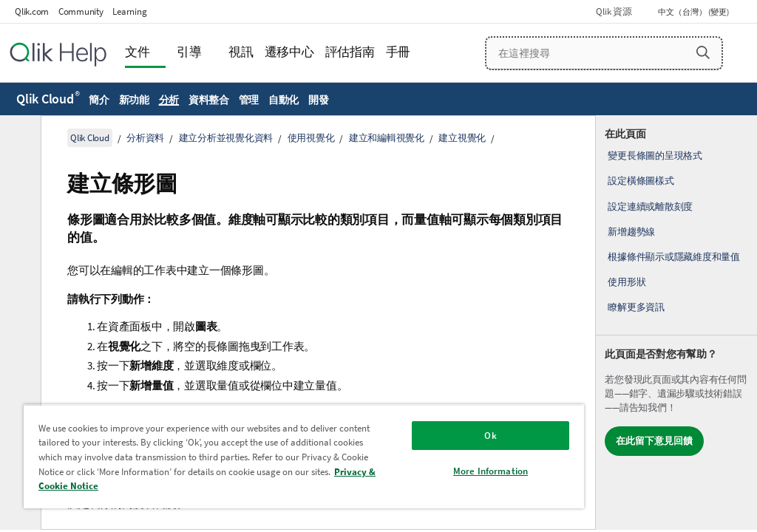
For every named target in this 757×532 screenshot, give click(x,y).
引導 (189, 52)
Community (81, 11)
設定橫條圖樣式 (641, 181)
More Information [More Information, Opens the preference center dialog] (490, 471)
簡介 (99, 100)
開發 (319, 100)
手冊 (398, 52)
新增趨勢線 (631, 232)
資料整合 (209, 100)
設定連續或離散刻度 (650, 207)
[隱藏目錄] (18, 138)
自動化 (284, 100)
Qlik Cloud (48, 99)
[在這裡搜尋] (604, 53)
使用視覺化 (311, 138)
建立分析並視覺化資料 (226, 138)
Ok (490, 436)
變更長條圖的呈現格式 (655, 156)
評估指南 (350, 52)
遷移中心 (289, 52)
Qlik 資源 (614, 11)
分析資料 (145, 138)
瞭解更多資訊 (636, 307)
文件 (138, 52)
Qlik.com (32, 11)
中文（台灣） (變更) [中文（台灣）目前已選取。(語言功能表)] (694, 12)
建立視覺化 (462, 138)
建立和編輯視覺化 (387, 138)
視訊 (241, 52)
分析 (169, 100)
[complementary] (676, 323)
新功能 (134, 100)
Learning (129, 11)
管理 (249, 100)
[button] (703, 52)
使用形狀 (627, 282)
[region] (304, 456)
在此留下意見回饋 (654, 441)
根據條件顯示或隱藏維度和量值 (674, 257)
